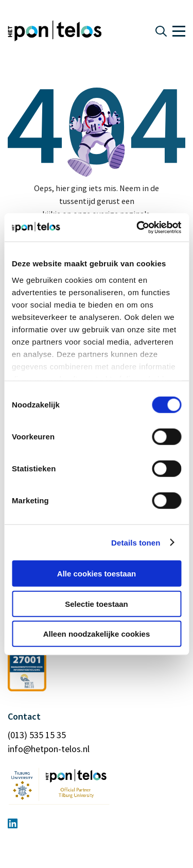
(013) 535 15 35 (37, 735)
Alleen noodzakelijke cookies (97, 634)
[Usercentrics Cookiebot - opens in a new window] (137, 227)
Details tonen (136, 542)
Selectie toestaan (97, 603)
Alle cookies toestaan (97, 574)
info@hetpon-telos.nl (49, 749)
